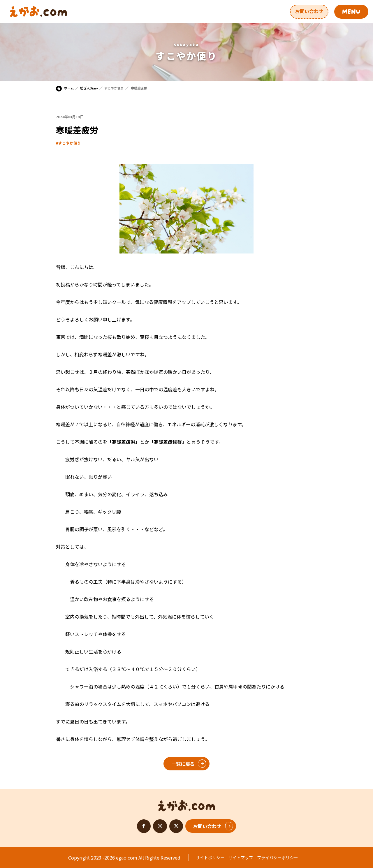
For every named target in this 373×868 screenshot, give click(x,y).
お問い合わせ (309, 11)
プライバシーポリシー (277, 857)
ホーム (65, 88)
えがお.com (187, 804)
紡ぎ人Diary (89, 88)
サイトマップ (241, 857)
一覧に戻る (183, 764)
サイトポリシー (210, 857)
